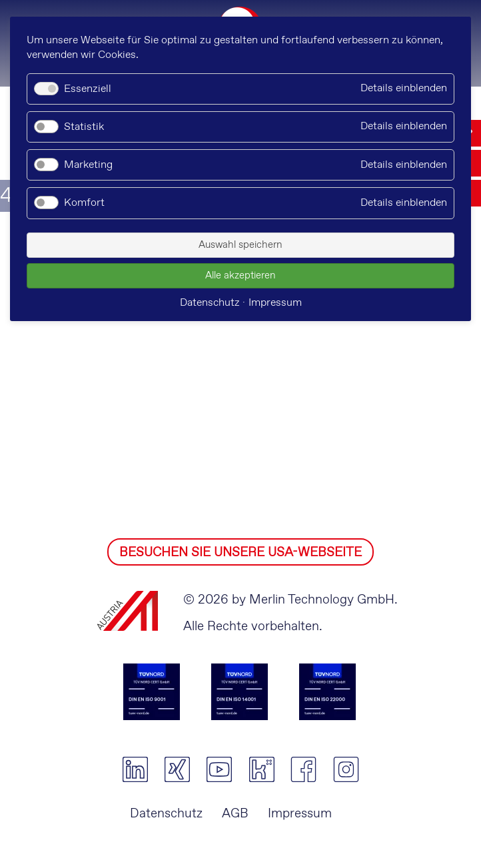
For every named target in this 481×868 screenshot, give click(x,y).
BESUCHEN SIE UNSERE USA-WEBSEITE (240, 553)
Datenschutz (166, 814)
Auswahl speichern (240, 245)
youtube (220, 769)
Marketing (88, 165)
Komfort (84, 203)
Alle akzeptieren (240, 276)
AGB (235, 814)
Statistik (84, 127)
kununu (261, 769)
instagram (346, 769)
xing (177, 769)
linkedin (135, 769)
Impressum (300, 814)
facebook (303, 769)
